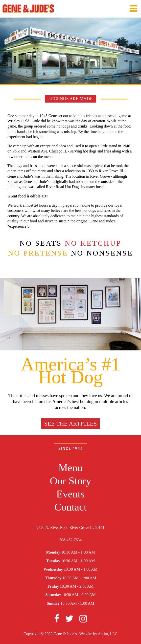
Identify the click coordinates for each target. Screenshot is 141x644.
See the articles (71, 424)
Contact (71, 507)
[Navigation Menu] (133, 9)
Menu (70, 468)
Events (70, 494)
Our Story (71, 481)
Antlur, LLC (108, 634)
